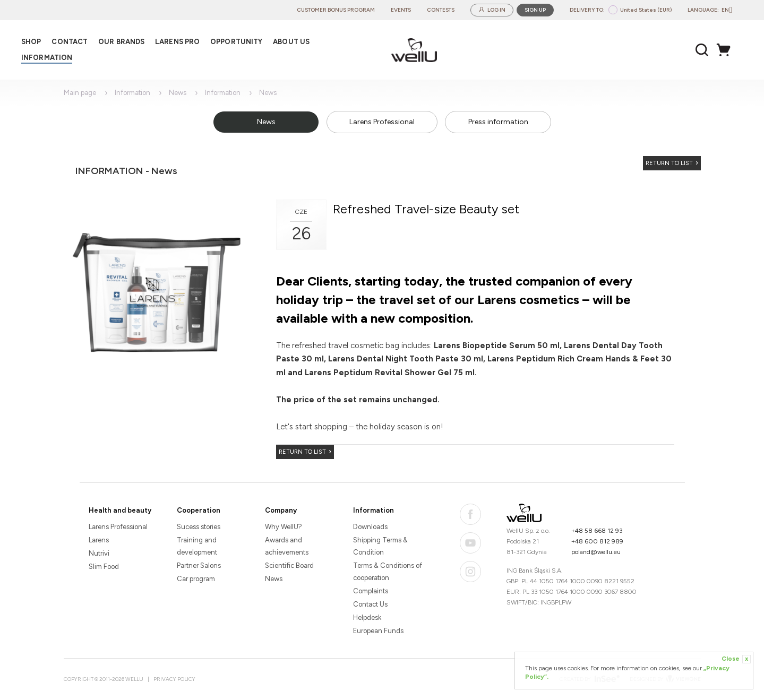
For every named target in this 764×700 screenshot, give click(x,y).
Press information (498, 122)
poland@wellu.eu (596, 552)
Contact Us (370, 604)
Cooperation (199, 510)
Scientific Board (289, 565)
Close (736, 659)
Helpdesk (367, 617)
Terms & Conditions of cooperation (388, 572)
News (178, 93)
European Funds (378, 631)
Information (132, 93)
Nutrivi (99, 553)
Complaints (371, 591)
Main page (80, 93)
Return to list (669, 163)
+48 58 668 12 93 (597, 531)
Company (281, 510)
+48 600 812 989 (597, 541)
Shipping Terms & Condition (380, 546)
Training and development (197, 546)
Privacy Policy (174, 679)
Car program (196, 579)
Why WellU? (284, 527)
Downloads (370, 527)
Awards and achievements (287, 546)
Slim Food (104, 567)
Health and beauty (120, 510)
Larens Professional (382, 122)
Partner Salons (199, 565)
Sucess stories (199, 527)
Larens (99, 540)
